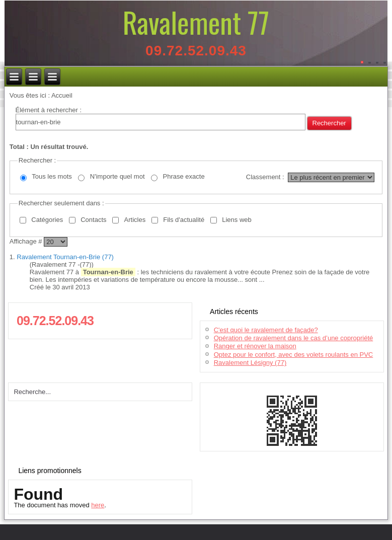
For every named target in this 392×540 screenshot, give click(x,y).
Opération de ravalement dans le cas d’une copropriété (294, 338)
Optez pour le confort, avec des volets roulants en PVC (294, 355)
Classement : (265, 177)
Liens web (237, 220)
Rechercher (329, 123)
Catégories (47, 220)
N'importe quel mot (117, 176)
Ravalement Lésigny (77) (250, 363)
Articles (135, 220)
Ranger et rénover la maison (255, 346)
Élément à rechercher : (49, 110)
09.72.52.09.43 (196, 51)
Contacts (93, 220)
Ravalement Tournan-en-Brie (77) (65, 257)
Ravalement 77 (196, 22)
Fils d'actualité (184, 220)
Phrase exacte (184, 176)
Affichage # (27, 241)
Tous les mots (52, 176)
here (98, 505)
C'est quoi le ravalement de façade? (266, 330)
